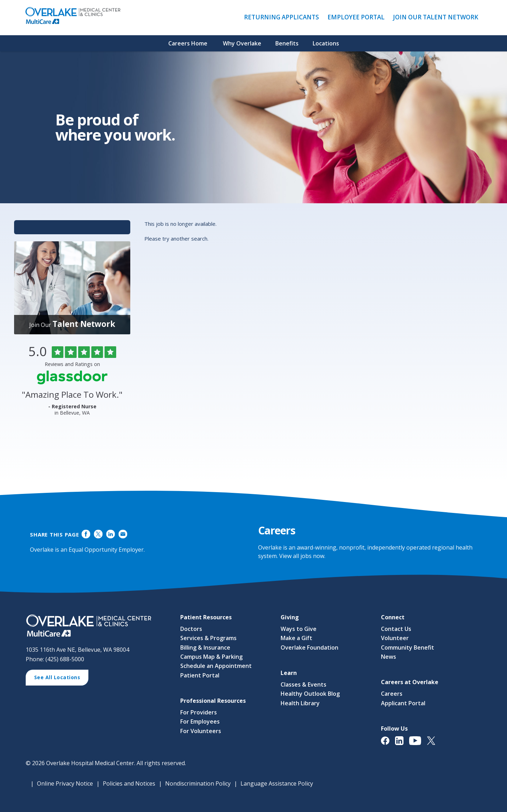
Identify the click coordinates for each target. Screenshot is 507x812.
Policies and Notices (129, 783)
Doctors (191, 629)
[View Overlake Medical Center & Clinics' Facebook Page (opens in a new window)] (388, 744)
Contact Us (396, 629)
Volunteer (395, 638)
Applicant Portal (403, 703)
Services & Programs (208, 638)
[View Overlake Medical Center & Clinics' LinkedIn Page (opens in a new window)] (402, 744)
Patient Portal (200, 675)
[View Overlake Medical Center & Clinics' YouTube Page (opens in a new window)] (418, 744)
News (389, 657)
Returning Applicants (283, 17)
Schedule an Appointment (216, 666)
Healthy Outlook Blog (310, 694)
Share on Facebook (86, 534)
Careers (392, 694)
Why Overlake (242, 43)
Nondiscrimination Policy (198, 783)
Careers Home (188, 43)
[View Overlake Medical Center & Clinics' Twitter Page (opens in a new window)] (434, 744)
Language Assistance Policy (277, 783)
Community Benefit (408, 647)
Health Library (300, 703)
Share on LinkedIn (110, 534)
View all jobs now (302, 556)
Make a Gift (296, 638)
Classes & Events (303, 684)
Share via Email (123, 534)
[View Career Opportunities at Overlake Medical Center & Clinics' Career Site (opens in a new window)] (96, 626)
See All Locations (60, 678)
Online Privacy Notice (65, 783)
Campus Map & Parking (211, 657)
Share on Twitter (98, 534)
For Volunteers (201, 731)
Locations (326, 43)
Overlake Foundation (309, 647)
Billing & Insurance (205, 647)
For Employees (200, 722)
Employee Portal (358, 17)
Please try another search (176, 238)
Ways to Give (299, 629)
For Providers (199, 712)
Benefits (287, 43)
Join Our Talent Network (436, 17)
